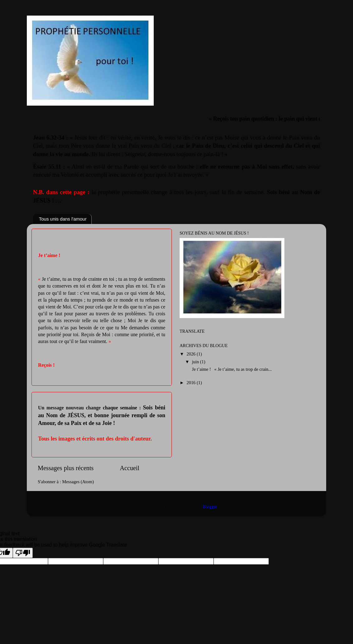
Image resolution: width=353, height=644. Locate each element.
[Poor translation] (23, 553)
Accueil (130, 468)
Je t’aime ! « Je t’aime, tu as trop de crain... (231, 369)
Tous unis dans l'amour (63, 219)
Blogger (210, 507)
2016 (191, 383)
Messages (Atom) (78, 482)
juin (196, 362)
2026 (191, 354)
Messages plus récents (66, 468)
